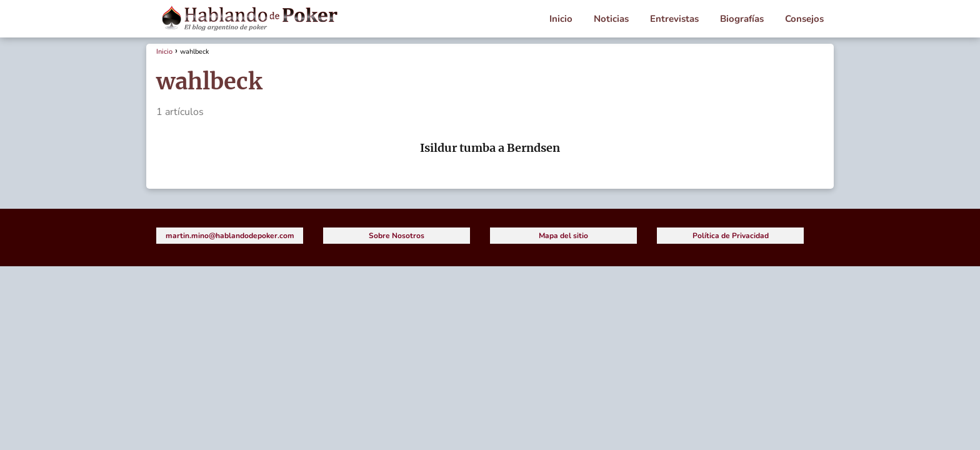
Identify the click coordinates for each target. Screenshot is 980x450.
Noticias (611, 19)
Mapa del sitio (563, 236)
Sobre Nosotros (397, 236)
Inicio (561, 19)
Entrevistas (674, 19)
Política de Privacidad (731, 236)
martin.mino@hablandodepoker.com (230, 236)
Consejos (804, 19)
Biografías (742, 19)
